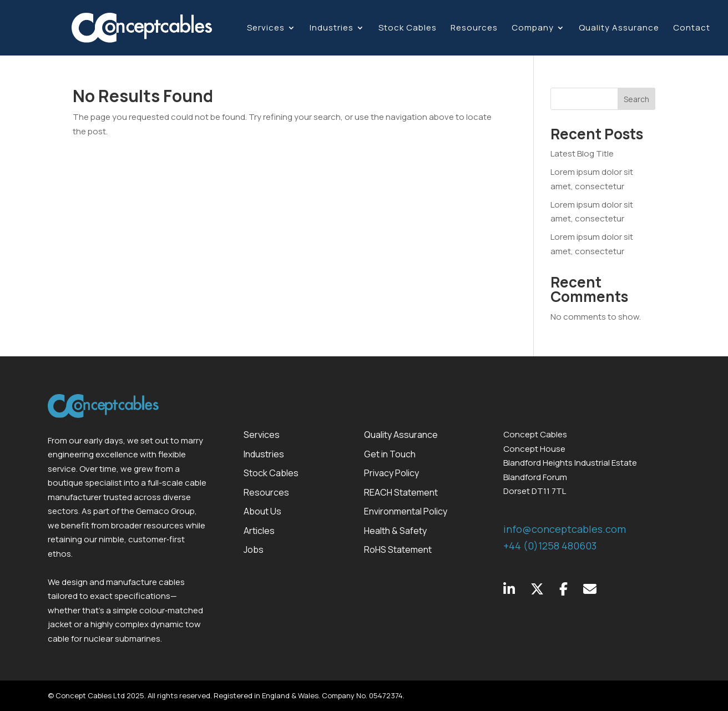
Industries (332, 29)
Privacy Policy (391, 473)
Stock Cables (408, 29)
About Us (262, 511)
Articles (259, 531)
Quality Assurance (619, 29)
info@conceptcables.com (565, 529)
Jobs (254, 549)
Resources (474, 29)
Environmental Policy (406, 511)
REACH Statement (401, 492)
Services (266, 29)
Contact (692, 29)
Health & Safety (395, 531)
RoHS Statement (398, 549)
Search (636, 99)
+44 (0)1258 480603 (550, 546)
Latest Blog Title (582, 153)
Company (533, 29)
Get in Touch (390, 454)
